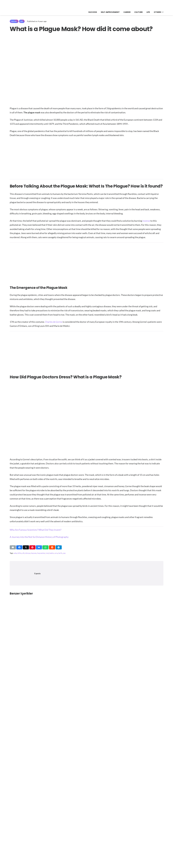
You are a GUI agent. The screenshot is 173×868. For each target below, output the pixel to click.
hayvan (34, 553)
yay (64, 553)
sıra (56, 553)
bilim (20, 553)
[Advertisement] (86, 158)
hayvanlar (41, 553)
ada (15, 553)
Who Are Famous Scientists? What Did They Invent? (36, 530)
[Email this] (13, 547)
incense (146, 221)
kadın (52, 553)
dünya (28, 553)
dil (23, 553)
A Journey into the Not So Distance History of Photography (39, 537)
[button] (162, 12)
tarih (60, 553)
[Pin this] (32, 547)
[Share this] (19, 547)
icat (47, 553)
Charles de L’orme (54, 322)
